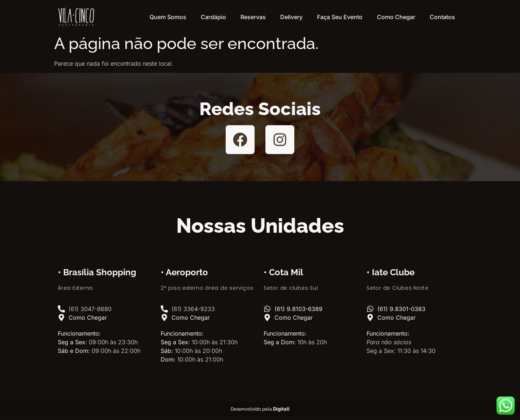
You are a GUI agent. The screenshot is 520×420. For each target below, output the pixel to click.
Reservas (253, 17)
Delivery (291, 17)
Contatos (442, 17)
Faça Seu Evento (340, 17)
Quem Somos (168, 17)
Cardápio (213, 17)
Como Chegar (396, 17)
